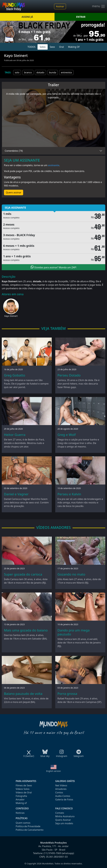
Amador (20, 799)
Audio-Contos (63, 796)
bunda (53, 72)
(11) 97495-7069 (52, 853)
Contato (60, 813)
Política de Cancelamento (30, 830)
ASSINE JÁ (27, 17)
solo (17, 72)
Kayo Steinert (11, 316)
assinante (54, 165)
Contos (59, 792)
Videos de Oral (24, 792)
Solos (43, 47)
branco (28, 72)
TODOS (32, 47)
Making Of (74, 47)
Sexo (52, 47)
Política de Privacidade (28, 826)
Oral (61, 47)
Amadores (61, 789)
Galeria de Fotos (64, 799)
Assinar (60, 6)
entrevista (66, 72)
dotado (40, 72)
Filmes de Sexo (24, 785)
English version (53, 771)
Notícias (20, 813)
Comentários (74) (14, 151)
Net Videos (61, 785)
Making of (21, 803)
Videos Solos (23, 789)
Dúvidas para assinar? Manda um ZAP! (53, 267)
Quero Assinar (63, 820)
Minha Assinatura (65, 816)
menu (99, 6)
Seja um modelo (64, 823)
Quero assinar (14, 192)
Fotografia (21, 796)
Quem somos (23, 823)
